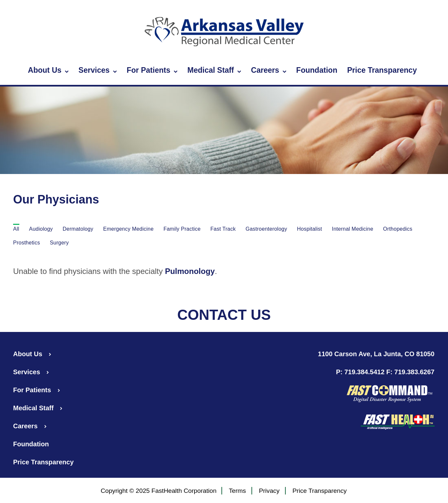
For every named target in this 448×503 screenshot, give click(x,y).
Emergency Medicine (129, 229)
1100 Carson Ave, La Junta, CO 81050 (376, 354)
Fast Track (223, 229)
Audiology (41, 229)
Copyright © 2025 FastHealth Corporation (159, 491)
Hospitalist (309, 229)
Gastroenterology (266, 229)
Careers (269, 70)
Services (98, 70)
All (16, 229)
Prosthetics (27, 243)
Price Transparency (382, 70)
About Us (48, 70)
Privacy (269, 491)
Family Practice (182, 229)
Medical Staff (214, 70)
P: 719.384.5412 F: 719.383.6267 (385, 372)
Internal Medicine (353, 229)
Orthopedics (398, 229)
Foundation (317, 70)
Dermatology (78, 229)
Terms (237, 491)
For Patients (152, 70)
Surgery (59, 243)
